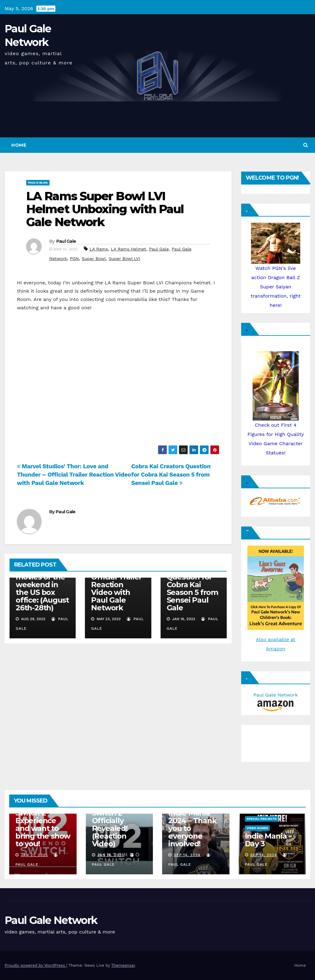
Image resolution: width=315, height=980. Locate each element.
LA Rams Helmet (129, 249)
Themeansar (123, 965)
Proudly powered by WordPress (36, 965)
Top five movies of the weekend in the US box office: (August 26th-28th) (42, 588)
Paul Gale (66, 241)
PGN (74, 258)
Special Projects (262, 819)
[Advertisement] (275, 742)
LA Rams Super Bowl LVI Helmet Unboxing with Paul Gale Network (105, 209)
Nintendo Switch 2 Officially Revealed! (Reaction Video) (110, 824)
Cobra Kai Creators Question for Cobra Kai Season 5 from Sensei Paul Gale (171, 475)
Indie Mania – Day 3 (268, 840)
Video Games (257, 828)
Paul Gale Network (51, 920)
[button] (306, 145)
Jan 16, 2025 (111, 855)
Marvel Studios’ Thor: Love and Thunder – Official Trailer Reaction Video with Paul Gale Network (74, 475)
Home (19, 145)
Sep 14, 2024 (187, 855)
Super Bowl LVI (124, 258)
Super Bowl (94, 258)
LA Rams (99, 249)
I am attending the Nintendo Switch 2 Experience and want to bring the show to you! (43, 821)
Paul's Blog (38, 183)
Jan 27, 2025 (34, 855)
